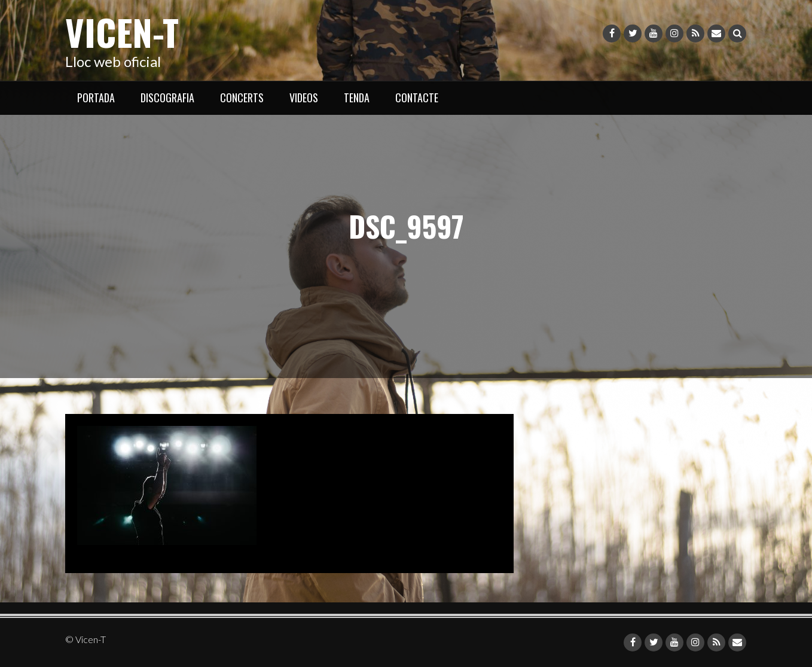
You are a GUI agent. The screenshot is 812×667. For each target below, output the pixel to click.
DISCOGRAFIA (167, 98)
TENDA (357, 98)
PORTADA (96, 98)
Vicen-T (122, 31)
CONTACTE (417, 98)
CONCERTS (242, 98)
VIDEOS (304, 98)
